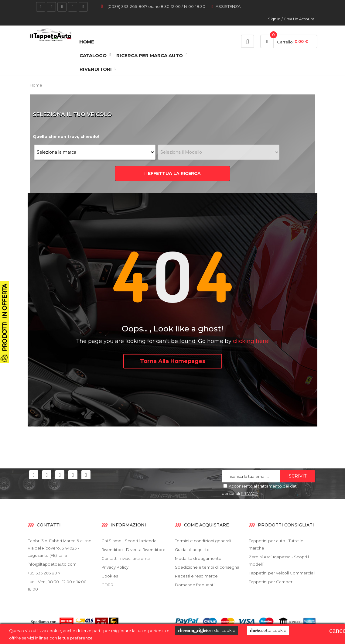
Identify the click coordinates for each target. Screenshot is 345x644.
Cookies (110, 576)
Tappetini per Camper (271, 582)
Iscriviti (298, 476)
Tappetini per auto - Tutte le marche (276, 544)
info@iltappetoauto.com (52, 564)
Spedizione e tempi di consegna (207, 567)
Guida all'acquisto (192, 550)
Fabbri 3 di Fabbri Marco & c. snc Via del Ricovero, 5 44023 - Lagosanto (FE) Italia (59, 548)
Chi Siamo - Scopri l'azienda (129, 541)
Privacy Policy (115, 567)
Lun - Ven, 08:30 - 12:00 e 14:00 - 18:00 (58, 585)
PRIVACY (250, 493)
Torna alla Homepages (173, 361)
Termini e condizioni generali (203, 541)
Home (87, 42)
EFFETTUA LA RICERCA (172, 173)
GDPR (107, 585)
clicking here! (251, 341)
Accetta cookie (268, 631)
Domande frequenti (195, 585)
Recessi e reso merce (196, 576)
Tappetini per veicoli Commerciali (282, 573)
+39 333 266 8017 (44, 573)
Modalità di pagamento (198, 558)
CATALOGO (93, 55)
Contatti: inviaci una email (126, 558)
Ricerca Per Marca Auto (150, 55)
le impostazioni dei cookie (207, 631)
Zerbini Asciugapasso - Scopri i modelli (279, 560)
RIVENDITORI (96, 69)
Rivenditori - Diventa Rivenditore (133, 550)
